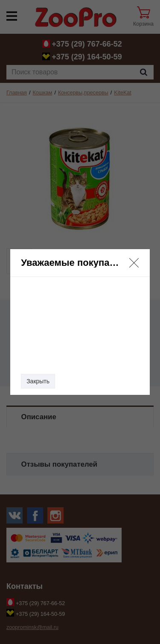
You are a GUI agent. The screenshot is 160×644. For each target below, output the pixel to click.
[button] (134, 263)
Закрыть (38, 381)
